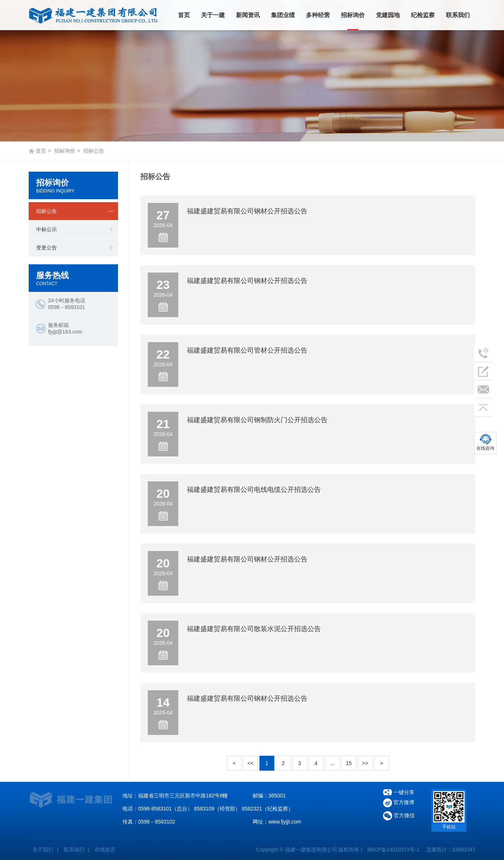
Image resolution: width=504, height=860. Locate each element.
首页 (184, 15)
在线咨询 (485, 448)
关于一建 (213, 15)
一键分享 (404, 792)
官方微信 (399, 816)
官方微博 (399, 803)
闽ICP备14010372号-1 (393, 850)
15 (349, 763)
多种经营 (318, 15)
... (332, 763)
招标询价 (353, 15)
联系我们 (458, 15)
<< (251, 763)
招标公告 (47, 211)
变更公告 (47, 248)
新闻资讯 (248, 15)
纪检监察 (423, 15)
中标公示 (47, 229)
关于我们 (43, 850)
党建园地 (388, 15)
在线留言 (105, 850)
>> (365, 763)
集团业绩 (283, 15)
